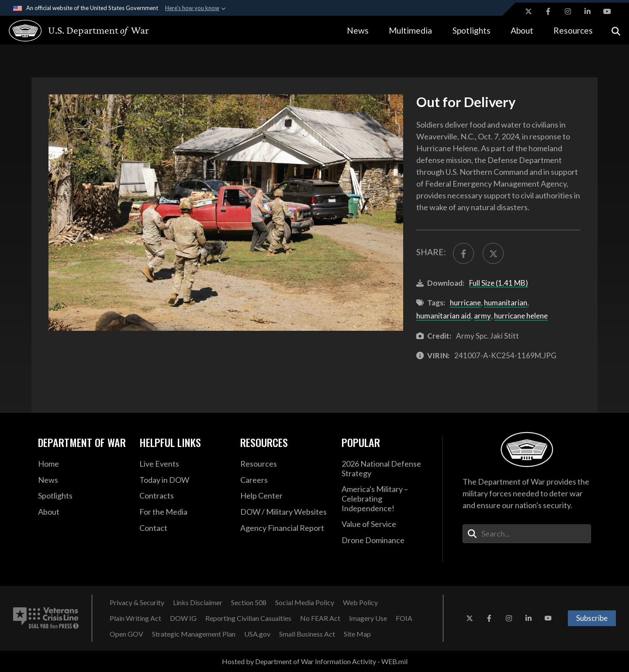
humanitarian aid (444, 316)
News (358, 30)
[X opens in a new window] (529, 11)
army (482, 316)
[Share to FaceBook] (463, 253)
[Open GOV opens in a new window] (126, 634)
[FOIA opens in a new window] (404, 618)
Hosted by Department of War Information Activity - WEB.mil (315, 661)
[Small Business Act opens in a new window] (307, 634)
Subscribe (592, 618)
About (522, 30)
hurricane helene (521, 316)
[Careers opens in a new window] (284, 480)
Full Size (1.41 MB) (499, 283)
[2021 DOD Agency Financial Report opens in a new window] (284, 528)
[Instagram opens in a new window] (568, 11)
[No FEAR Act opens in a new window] (320, 618)
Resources (573, 30)
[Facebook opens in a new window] (548, 11)
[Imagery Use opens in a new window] (368, 618)
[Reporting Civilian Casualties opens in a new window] (248, 618)
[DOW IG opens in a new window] (183, 618)
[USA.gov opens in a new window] (257, 634)
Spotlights (472, 30)
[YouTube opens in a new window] (607, 11)
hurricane (465, 303)
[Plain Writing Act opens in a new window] (135, 618)
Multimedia (410, 30)
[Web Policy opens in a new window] (360, 603)
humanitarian (506, 303)
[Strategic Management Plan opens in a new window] (194, 634)
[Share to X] (493, 253)
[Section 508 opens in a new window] (249, 603)
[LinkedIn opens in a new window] (588, 11)
